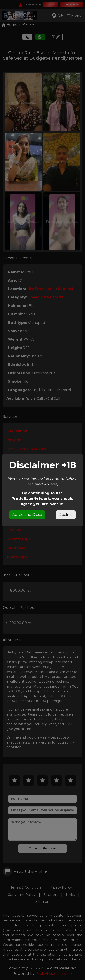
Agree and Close (27, 515)
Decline (66, 515)
